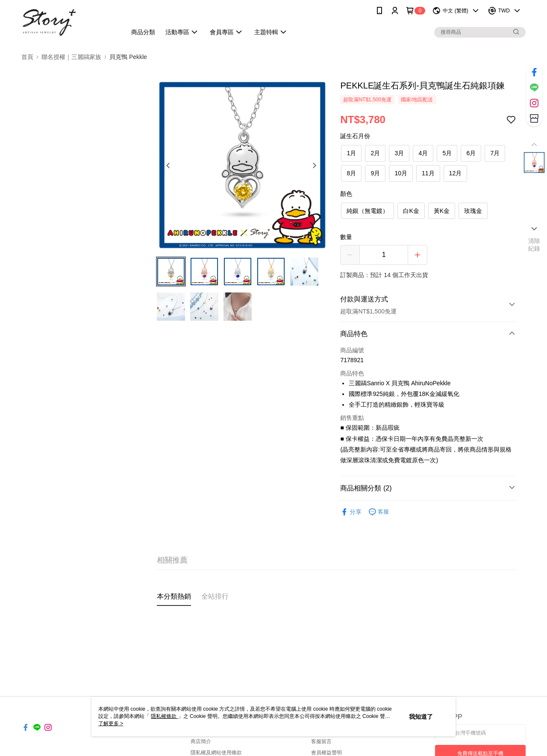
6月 (471, 153)
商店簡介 (201, 741)
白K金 (411, 211)
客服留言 (321, 741)
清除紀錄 (534, 245)
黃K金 (442, 211)
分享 (351, 512)
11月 (428, 173)
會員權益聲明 (326, 753)
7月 (495, 153)
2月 (376, 153)
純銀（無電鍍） (368, 211)
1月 (352, 153)
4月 (423, 153)
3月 (400, 153)
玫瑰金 (473, 211)
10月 (401, 173)
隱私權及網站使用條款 (216, 753)
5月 (447, 153)
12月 (456, 173)
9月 (376, 173)
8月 (352, 173)
